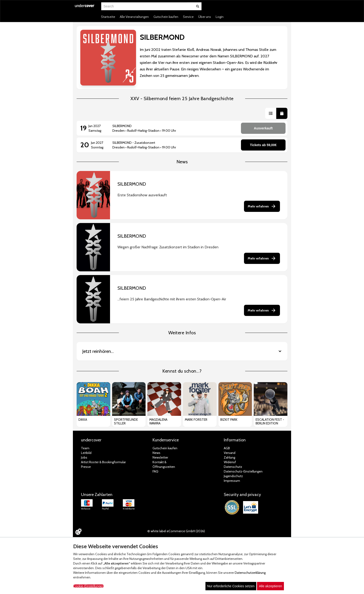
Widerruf (230, 462)
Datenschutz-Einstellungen (243, 471)
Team (85, 448)
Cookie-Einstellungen (88, 586)
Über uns (205, 17)
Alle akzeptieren (270, 586)
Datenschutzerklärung (250, 573)
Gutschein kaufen (166, 17)
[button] (271, 113)
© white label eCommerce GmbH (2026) (176, 531)
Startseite (108, 17)
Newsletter (160, 457)
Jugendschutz (233, 476)
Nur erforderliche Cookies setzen (231, 586)
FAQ (155, 471)
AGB (227, 448)
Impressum (232, 481)
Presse (86, 467)
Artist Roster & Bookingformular (103, 462)
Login (220, 17)
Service (188, 17)
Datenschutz (233, 467)
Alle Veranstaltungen (134, 17)
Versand (230, 453)
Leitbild (86, 453)
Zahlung (229, 457)
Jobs (84, 457)
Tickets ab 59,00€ (263, 145)
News (156, 453)
